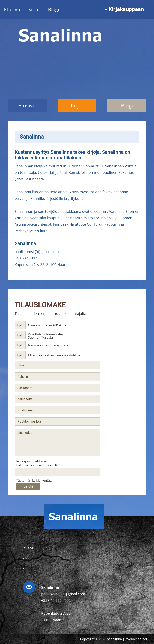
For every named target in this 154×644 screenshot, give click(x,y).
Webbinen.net (137, 639)
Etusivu (12, 9)
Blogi (53, 9)
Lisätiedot (58, 442)
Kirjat (34, 9)
